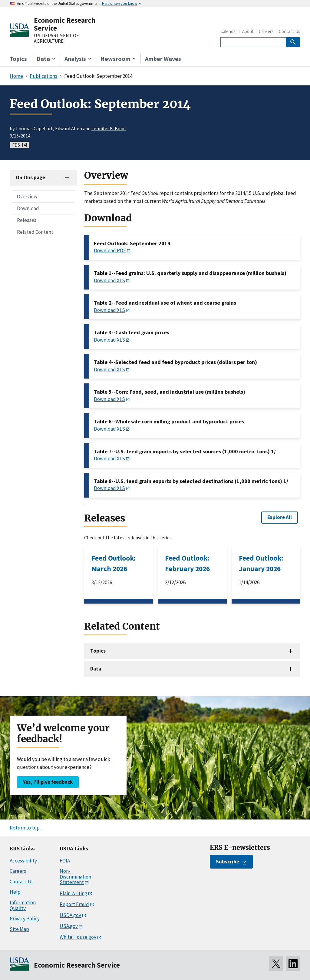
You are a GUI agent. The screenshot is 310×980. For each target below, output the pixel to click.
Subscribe (228, 862)
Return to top (25, 828)
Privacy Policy (25, 919)
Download (28, 208)
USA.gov (69, 926)
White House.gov (78, 937)
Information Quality (23, 905)
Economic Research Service (65, 24)
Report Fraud (74, 904)
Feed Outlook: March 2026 (114, 563)
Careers (266, 31)
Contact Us (290, 31)
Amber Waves (163, 59)
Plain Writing (73, 893)
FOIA (65, 861)
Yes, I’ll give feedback (48, 782)
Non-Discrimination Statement (75, 877)
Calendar (229, 31)
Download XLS (109, 280)
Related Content (35, 232)
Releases (27, 220)
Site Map (19, 929)
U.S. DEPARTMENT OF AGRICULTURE (56, 38)
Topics (18, 59)
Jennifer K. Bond (109, 128)
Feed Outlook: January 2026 (261, 563)
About (248, 31)
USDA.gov (70, 915)
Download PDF (110, 250)
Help (15, 892)
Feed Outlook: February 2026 (187, 563)
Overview (27, 197)
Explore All (280, 517)
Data (96, 669)
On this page (30, 177)
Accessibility (23, 861)
